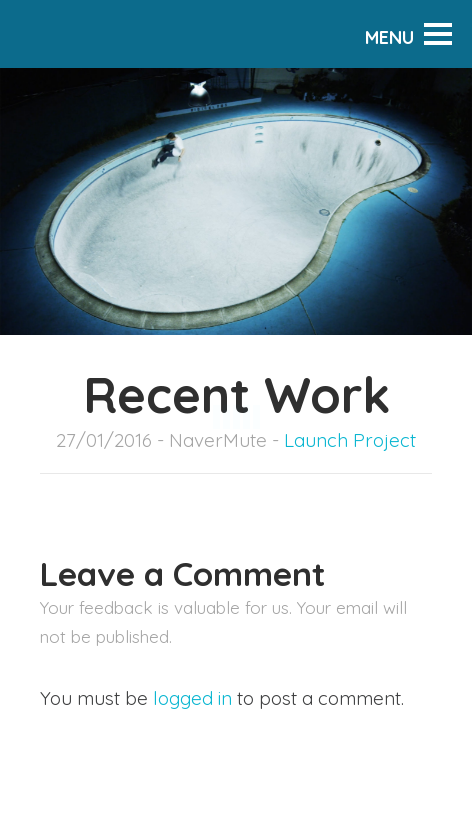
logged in (192, 698)
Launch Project (350, 440)
